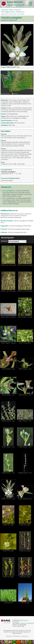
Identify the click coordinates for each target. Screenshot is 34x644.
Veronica (20, 12)
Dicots (17, 10)
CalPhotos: (4, 232)
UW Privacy (17, 636)
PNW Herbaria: (5, 214)
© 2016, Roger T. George (8, 317)
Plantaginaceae (8, 12)
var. (8, 190)
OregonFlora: (5, 226)
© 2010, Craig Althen (25, 343)
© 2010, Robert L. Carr (8, 369)
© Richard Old (8, 603)
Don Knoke (13, 14)
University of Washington (27, 623)
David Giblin (21, 14)
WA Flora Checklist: (7, 221)
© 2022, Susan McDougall (25, 265)
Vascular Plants (7, 10)
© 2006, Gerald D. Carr (25, 473)
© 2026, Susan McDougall (8, 265)
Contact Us (25, 636)
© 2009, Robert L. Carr (8, 447)
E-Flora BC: (4, 229)
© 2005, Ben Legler (8, 525)
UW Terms (9, 636)
